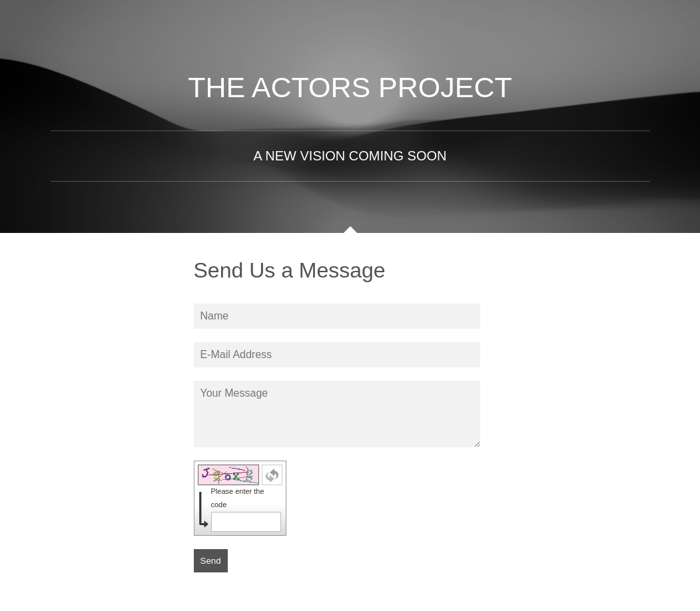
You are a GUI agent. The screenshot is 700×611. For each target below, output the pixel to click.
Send (211, 561)
